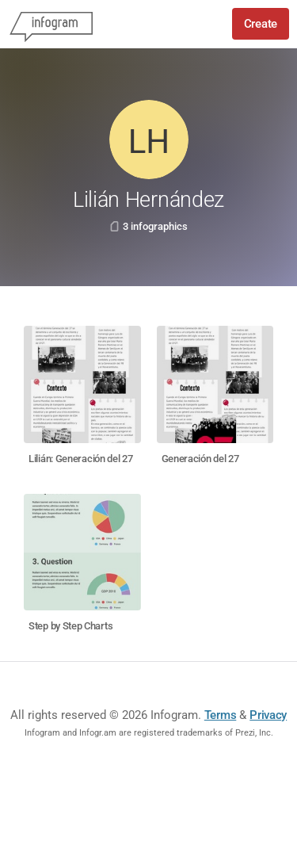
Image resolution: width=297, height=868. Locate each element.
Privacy (268, 715)
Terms (221, 715)
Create (261, 24)
